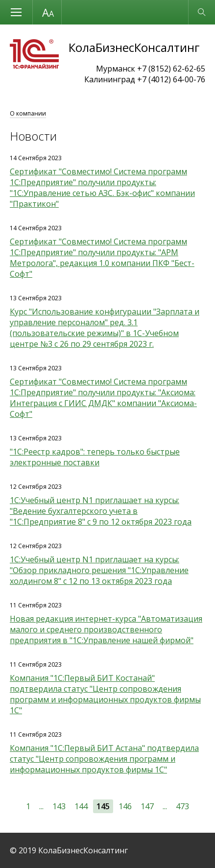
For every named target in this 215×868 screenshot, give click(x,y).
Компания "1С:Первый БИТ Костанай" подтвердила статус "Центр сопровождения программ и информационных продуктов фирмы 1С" (105, 694)
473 (182, 806)
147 (147, 806)
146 (125, 806)
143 (59, 806)
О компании (28, 113)
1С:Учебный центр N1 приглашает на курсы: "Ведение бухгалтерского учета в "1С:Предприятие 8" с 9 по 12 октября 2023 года (101, 511)
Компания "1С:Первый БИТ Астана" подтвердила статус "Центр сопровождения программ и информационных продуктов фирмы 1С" (104, 759)
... (41, 806)
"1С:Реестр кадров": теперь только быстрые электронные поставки (95, 457)
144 (81, 806)
